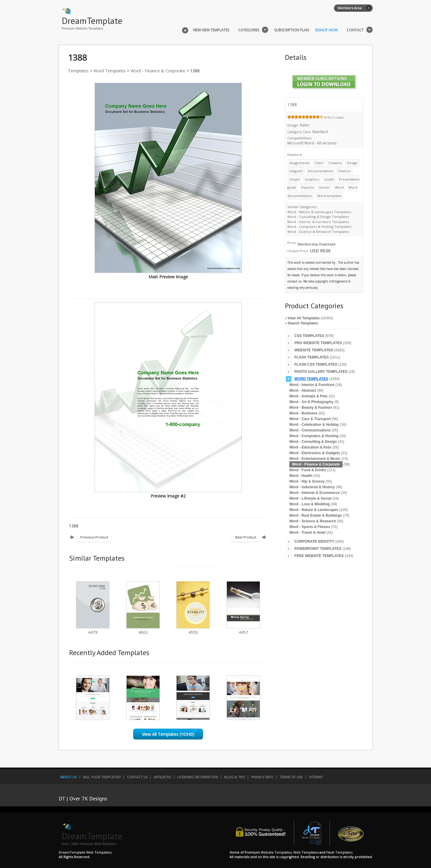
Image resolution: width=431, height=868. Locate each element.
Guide (329, 179)
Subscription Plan (292, 30)
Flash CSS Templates (316, 364)
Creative (335, 163)
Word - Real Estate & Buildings (316, 515)
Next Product (246, 537)
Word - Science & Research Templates (318, 232)
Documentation (321, 171)
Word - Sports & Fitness (310, 527)
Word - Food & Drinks (308, 470)
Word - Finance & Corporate (158, 71)
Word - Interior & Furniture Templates (318, 222)
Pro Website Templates (318, 343)
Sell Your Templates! (102, 777)
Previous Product (94, 537)
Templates (78, 71)
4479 (93, 630)
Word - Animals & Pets (309, 396)
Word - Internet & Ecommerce (315, 493)
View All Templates (304, 318)
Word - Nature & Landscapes (314, 510)
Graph (295, 179)
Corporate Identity (315, 541)
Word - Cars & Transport (310, 419)
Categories (249, 30)
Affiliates (162, 777)
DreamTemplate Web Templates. (85, 852)
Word (339, 187)
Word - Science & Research (313, 521)
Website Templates (314, 350)
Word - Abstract (303, 390)
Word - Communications (310, 430)
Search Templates (303, 323)
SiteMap (316, 777)
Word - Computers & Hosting (314, 436)
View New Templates (211, 30)
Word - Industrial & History (312, 487)
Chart (319, 163)
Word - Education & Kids (310, 447)
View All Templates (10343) (168, 734)
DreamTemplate (92, 20)
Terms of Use (291, 777)
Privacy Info (262, 777)
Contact (355, 30)
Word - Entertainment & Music (315, 459)
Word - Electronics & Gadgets (315, 453)
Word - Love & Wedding (310, 504)
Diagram (296, 171)
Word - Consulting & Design (313, 442)
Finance (345, 171)
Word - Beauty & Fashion (311, 408)
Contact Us (137, 777)
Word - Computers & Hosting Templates (319, 226)
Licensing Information (198, 777)
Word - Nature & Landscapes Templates (319, 212)
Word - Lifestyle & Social (310, 498)
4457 (243, 630)
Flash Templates (312, 357)
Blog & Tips (235, 777)
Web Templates (306, 852)
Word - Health (301, 476)
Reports (308, 187)
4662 (143, 630)
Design (352, 163)
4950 (193, 630)
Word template (329, 196)
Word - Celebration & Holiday (314, 425)
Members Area (350, 8)
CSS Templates (309, 336)
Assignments (299, 163)
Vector (324, 187)
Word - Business (303, 413)
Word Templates (110, 71)
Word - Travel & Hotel (308, 533)
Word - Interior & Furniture (312, 385)
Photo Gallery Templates (321, 372)
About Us (68, 777)
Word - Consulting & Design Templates (318, 217)
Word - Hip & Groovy (307, 481)
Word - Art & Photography (311, 402)
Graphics (312, 179)
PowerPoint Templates (318, 549)
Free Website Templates (319, 556)
